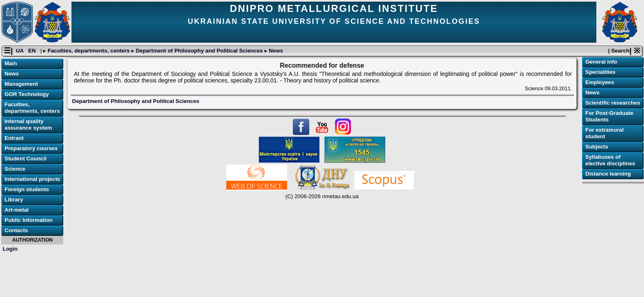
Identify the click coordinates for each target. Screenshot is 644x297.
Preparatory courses (31, 148)
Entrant (14, 138)
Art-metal (17, 210)
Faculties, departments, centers (89, 51)
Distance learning (608, 174)
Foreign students (27, 189)
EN (33, 51)
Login (10, 249)
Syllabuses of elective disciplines (610, 160)
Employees (600, 82)
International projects (32, 179)
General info (601, 62)
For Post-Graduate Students (609, 116)
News (275, 51)
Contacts (16, 230)
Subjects (597, 147)
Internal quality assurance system (28, 125)
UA (21, 51)
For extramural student (604, 133)
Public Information (29, 220)
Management (21, 84)
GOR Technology (27, 94)
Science (15, 169)
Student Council (25, 159)
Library (14, 200)
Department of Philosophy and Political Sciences (199, 51)
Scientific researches (613, 103)
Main (11, 63)
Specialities (600, 72)
